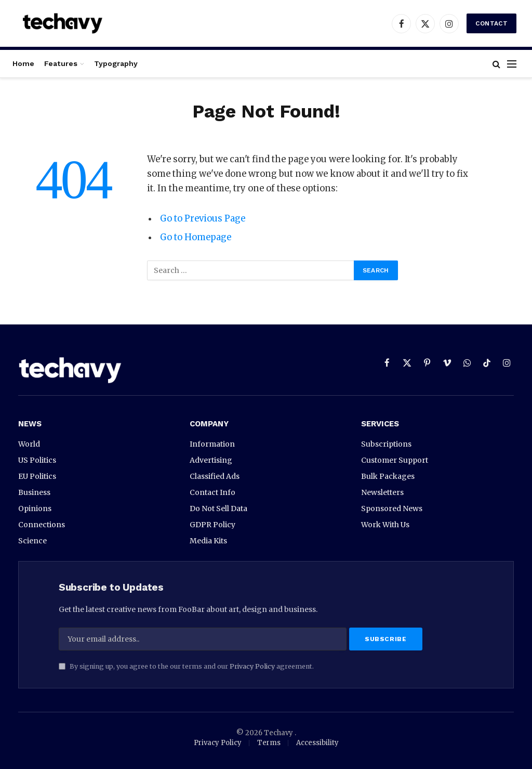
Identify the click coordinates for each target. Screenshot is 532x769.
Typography (116, 63)
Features (61, 63)
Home (23, 63)
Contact (491, 23)
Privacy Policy (252, 666)
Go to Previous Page (203, 219)
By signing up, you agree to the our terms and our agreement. (186, 666)
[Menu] (512, 64)
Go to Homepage (196, 237)
